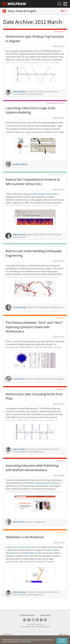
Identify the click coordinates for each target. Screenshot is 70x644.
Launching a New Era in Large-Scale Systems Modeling (30, 110)
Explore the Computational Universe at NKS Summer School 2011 (33, 182)
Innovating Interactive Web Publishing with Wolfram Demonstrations (32, 468)
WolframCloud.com (43, 627)
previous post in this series (24, 547)
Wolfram (10, 634)
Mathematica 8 (30, 553)
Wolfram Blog (45, 615)
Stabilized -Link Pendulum (25, 537)
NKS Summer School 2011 (45, 194)
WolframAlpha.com (27, 627)
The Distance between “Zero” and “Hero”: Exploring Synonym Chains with (34, 327)
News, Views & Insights (19, 11)
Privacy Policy (38, 624)
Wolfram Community (27, 615)
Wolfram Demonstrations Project (43, 483)
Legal (29, 624)
